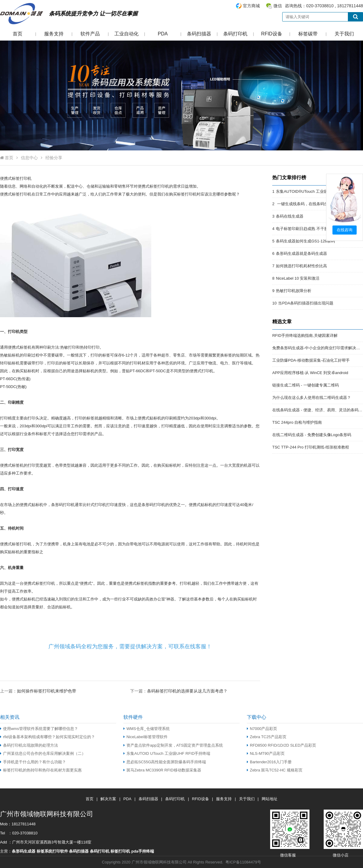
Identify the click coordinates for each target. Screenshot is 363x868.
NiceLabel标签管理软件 (146, 737)
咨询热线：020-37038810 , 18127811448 (299, 6)
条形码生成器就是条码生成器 (301, 253)
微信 (278, 6)
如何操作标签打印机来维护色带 (47, 691)
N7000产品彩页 (262, 729)
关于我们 (344, 34)
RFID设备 (271, 34)
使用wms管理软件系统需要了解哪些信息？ (39, 729)
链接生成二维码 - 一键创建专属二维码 (306, 385)
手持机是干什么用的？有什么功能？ (33, 762)
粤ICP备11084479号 (243, 862)
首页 (18, 34)
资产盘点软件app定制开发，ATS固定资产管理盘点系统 (173, 745)
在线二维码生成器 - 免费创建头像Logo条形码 (312, 435)
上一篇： (38, 691)
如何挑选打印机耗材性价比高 (301, 266)
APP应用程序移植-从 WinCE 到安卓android (310, 373)
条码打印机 (235, 34)
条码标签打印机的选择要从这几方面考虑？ (187, 691)
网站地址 (270, 799)
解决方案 (108, 799)
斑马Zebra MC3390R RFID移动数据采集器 (162, 770)
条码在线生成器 (290, 216)
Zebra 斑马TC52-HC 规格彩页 (275, 770)
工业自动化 (126, 34)
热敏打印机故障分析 (294, 291)
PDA (163, 34)
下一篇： (179, 691)
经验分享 (54, 158)
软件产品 (90, 34)
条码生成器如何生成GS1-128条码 (305, 241)
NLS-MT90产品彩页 (266, 753)
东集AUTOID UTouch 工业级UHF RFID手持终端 (167, 753)
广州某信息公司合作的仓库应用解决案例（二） (43, 753)
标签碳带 (308, 34)
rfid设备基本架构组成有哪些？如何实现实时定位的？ (47, 737)
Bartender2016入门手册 (269, 762)
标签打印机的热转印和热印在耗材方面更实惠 (41, 770)
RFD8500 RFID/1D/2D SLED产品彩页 (281, 745)
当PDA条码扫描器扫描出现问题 (306, 303)
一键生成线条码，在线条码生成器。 (308, 204)
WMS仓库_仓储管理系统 (147, 729)
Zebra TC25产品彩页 (267, 737)
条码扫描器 (199, 34)
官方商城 (251, 6)
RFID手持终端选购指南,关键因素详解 (305, 335)
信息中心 (29, 158)
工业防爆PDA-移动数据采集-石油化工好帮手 (311, 360)
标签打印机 (22, 178)
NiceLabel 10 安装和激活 (298, 278)
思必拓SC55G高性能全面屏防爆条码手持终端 (165, 762)
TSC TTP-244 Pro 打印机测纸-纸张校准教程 (311, 447)
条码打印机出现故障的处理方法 (29, 745)
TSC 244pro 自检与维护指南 (297, 422)
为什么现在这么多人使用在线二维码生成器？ (312, 398)
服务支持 (54, 34)
